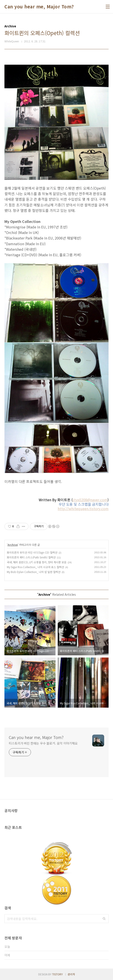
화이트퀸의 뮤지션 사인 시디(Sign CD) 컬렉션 (32, 552)
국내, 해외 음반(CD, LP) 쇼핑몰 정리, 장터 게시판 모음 (37, 562)
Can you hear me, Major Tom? (39, 7)
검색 (104, 919)
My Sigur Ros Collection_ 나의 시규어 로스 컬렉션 (35, 567)
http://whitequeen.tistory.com (83, 509)
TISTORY (57, 974)
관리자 (71, 974)
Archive (13, 545)
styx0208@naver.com (90, 500)
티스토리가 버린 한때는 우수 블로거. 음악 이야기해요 (43, 743)
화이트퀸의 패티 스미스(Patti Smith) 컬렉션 (31, 557)
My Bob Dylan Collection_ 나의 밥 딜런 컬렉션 (34, 572)
